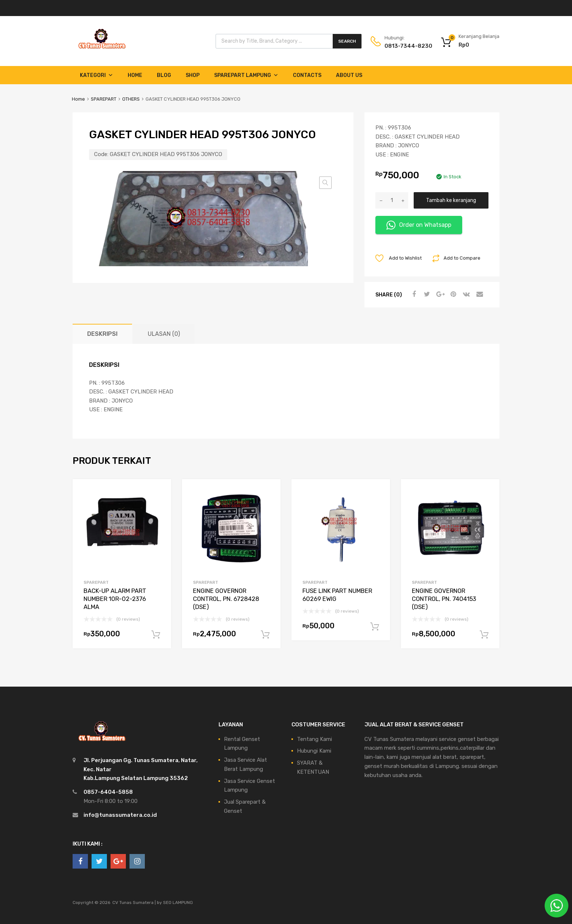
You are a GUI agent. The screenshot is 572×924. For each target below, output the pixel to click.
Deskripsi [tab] (102, 334)
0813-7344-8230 (402, 46)
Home (135, 75)
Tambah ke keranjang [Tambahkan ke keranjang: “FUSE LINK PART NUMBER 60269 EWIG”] (375, 627)
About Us (349, 75)
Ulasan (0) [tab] (164, 334)
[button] (325, 183)
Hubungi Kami (314, 751)
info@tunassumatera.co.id (120, 815)
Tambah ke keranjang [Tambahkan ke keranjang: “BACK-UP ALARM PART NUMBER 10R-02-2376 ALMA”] (156, 635)
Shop (193, 75)
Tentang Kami (314, 739)
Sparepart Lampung (246, 75)
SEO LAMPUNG (178, 902)
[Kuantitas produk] (392, 200)
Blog (164, 75)
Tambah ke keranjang (451, 200)
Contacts (307, 75)
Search (347, 41)
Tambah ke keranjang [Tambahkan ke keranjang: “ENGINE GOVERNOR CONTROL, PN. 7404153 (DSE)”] (484, 635)
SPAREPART (104, 99)
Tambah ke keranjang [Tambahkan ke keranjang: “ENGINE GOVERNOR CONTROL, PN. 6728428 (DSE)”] (265, 635)
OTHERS (131, 99)
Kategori (96, 75)
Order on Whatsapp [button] (419, 225)
